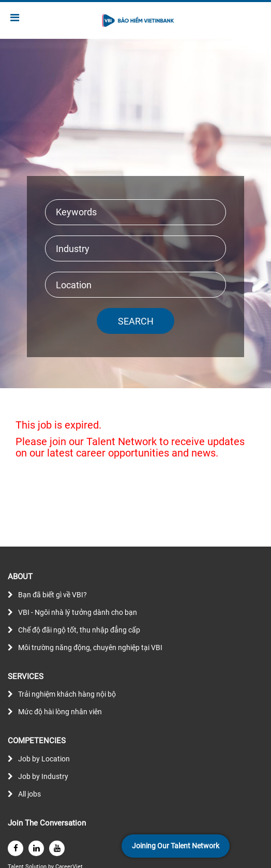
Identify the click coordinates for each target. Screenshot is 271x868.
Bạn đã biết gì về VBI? (52, 595)
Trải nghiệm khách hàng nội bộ (67, 694)
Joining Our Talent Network (176, 846)
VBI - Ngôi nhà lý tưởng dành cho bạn (78, 612)
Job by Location (44, 759)
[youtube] (57, 848)
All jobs (29, 794)
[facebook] (16, 848)
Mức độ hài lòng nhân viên (60, 712)
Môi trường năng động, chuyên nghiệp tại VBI (90, 648)
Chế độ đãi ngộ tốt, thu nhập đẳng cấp (79, 630)
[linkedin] (36, 848)
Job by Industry (43, 776)
